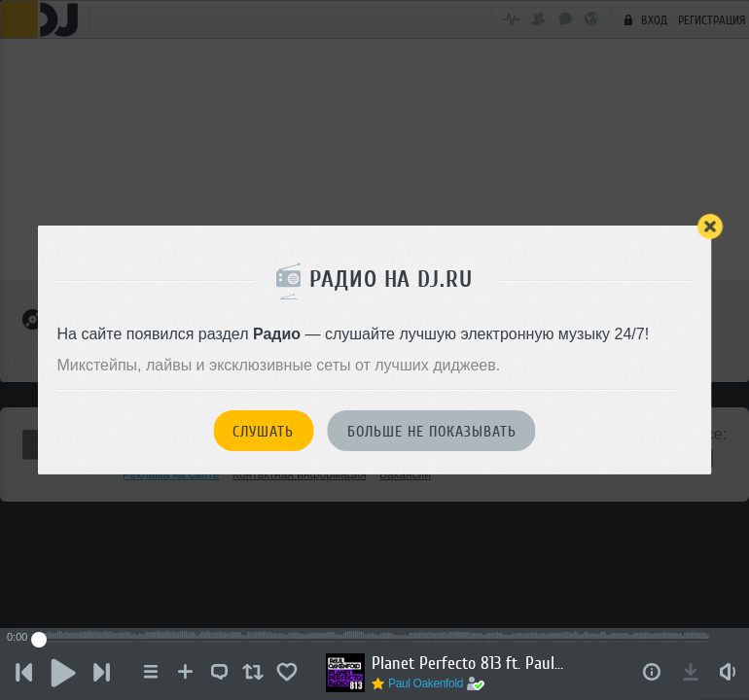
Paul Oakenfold (426, 683)
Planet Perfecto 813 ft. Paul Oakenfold (469, 663)
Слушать (263, 432)
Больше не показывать (432, 432)
